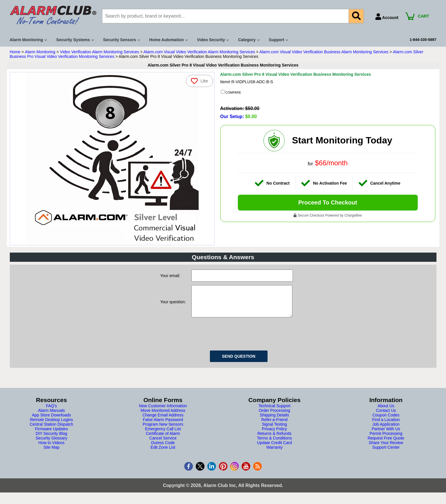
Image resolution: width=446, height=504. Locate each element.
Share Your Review (386, 448)
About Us (386, 412)
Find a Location (386, 425)
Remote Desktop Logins (51, 425)
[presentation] (235, 339)
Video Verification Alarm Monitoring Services (99, 52)
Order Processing (274, 416)
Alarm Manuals (51, 416)
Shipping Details (274, 421)
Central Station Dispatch (51, 430)
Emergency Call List (163, 435)
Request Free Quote (386, 444)
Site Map (51, 453)
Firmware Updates (51, 435)
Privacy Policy (274, 435)
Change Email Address (163, 421)
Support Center (386, 453)
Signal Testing (274, 430)
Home (15, 52)
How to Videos (51, 448)
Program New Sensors (163, 430)
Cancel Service (163, 444)
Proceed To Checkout (328, 202)
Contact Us (386, 416)
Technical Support (274, 412)
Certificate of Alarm (163, 439)
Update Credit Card (275, 448)
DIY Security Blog (51, 439)
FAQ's (52, 412)
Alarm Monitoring (40, 52)
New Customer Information (163, 412)
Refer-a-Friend (274, 425)
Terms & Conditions (274, 444)
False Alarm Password (163, 425)
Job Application (386, 430)
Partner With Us (386, 435)
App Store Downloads (51, 421)
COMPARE (231, 92)
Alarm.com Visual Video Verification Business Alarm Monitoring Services (324, 52)
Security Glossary (52, 444)
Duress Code (163, 448)
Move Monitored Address (163, 416)
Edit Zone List (163, 453)
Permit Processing (386, 439)
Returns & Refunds (274, 439)
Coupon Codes (386, 421)
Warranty (274, 453)
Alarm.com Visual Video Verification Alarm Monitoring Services (199, 52)
